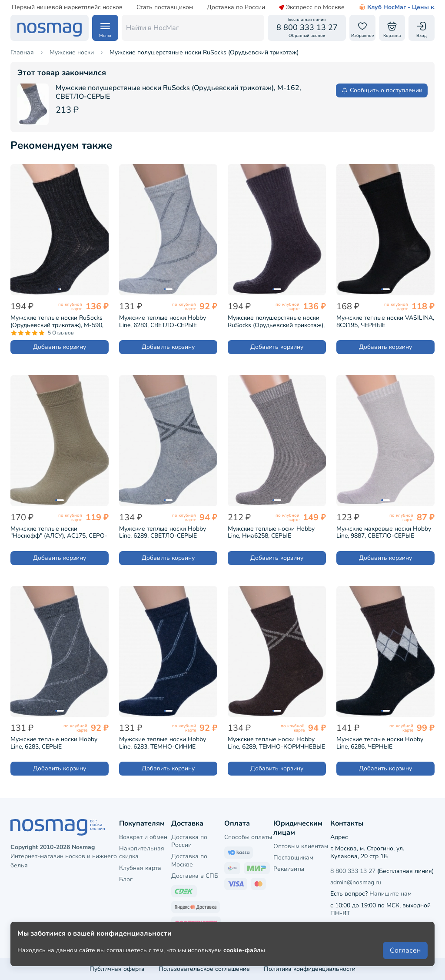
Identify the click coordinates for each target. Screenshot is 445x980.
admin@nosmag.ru (356, 882)
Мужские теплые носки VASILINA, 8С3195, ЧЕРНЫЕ (385, 321)
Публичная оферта (117, 969)
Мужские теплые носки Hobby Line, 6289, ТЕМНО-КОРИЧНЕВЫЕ (276, 743)
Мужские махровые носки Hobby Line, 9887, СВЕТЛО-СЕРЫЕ (384, 532)
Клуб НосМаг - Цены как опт (386, 7)
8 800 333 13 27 (353, 871)
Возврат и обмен (143, 837)
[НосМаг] (50, 28)
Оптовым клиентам (301, 846)
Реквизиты (289, 869)
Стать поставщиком (145, 7)
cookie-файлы (244, 950)
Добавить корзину (60, 347)
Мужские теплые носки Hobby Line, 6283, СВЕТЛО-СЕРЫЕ (163, 321)
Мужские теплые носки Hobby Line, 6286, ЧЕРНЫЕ (380, 743)
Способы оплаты (248, 837)
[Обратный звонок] (307, 28)
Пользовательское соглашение (204, 969)
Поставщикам (293, 858)
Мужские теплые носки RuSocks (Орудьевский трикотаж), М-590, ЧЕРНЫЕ (57, 321)
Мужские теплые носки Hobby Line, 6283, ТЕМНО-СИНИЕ (163, 743)
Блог (126, 879)
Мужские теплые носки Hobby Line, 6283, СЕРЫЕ (54, 743)
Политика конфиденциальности (310, 969)
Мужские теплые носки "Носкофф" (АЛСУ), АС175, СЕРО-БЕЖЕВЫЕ (59, 532)
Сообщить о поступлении (382, 90)
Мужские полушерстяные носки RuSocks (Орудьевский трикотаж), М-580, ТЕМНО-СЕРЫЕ (276, 321)
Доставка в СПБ (195, 876)
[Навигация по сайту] (105, 28)
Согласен (405, 950)
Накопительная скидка (142, 852)
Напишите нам (390, 894)
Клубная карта (140, 868)
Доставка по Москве (189, 860)
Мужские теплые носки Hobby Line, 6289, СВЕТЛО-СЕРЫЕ (163, 532)
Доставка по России (216, 7)
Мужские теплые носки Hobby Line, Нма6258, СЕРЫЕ (271, 532)
